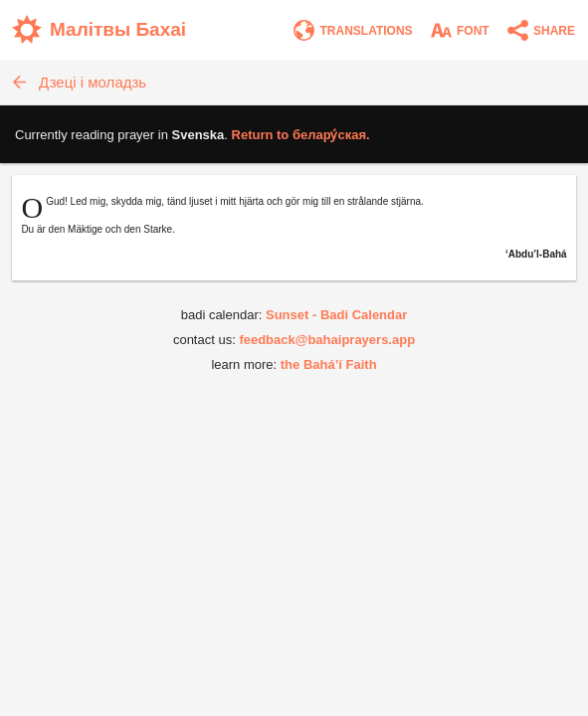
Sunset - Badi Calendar (336, 315)
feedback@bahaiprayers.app (327, 340)
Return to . (301, 135)
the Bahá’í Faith (329, 364)
